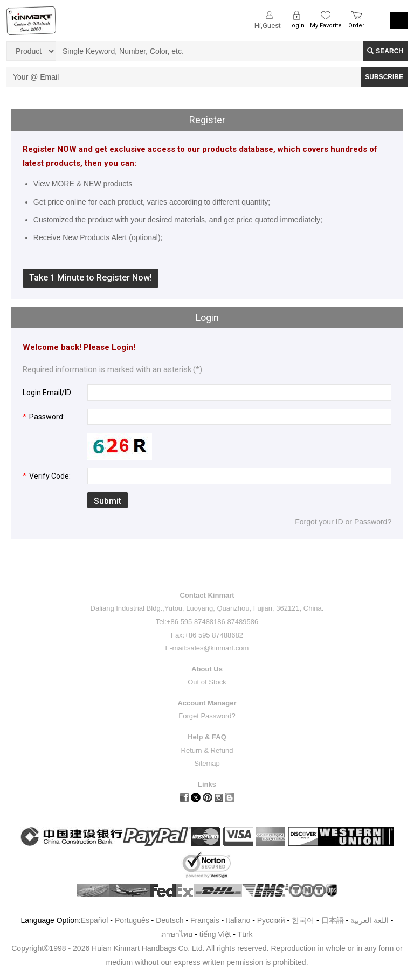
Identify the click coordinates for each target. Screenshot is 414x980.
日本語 (333, 920)
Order (356, 26)
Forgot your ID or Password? (343, 522)
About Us (207, 669)
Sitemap (207, 763)
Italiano (238, 920)
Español (95, 920)
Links (207, 784)
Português (132, 920)
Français (205, 920)
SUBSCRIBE (384, 77)
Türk (245, 934)
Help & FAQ (207, 737)
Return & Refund (207, 750)
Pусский (271, 920)
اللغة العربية (371, 920)
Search (385, 51)
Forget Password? (207, 716)
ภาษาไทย (177, 934)
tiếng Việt (215, 934)
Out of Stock (207, 682)
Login (296, 26)
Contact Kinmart (207, 595)
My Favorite (326, 26)
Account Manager (207, 703)
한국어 (303, 920)
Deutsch (170, 920)
